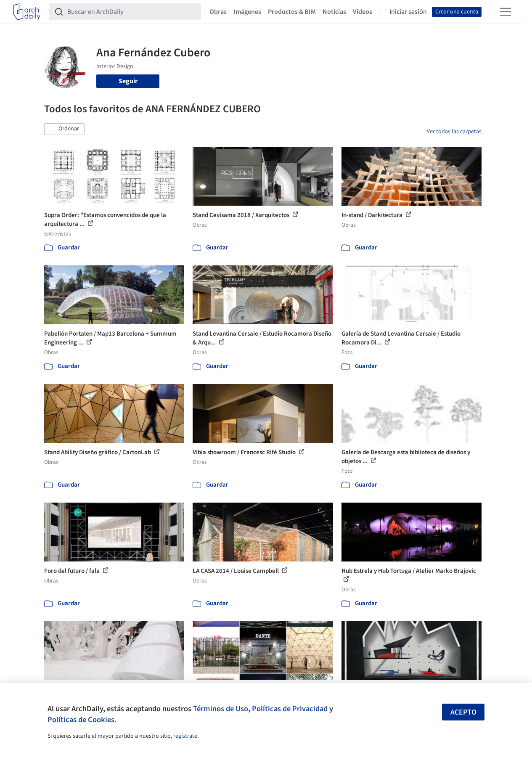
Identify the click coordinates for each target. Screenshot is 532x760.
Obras (218, 12)
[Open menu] (506, 12)
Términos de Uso (221, 709)
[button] (64, 129)
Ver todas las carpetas (454, 132)
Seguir (128, 81)
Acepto (463, 712)
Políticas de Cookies (81, 720)
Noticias (334, 12)
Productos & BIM (292, 12)
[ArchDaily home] (27, 12)
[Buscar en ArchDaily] (132, 12)
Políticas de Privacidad (290, 709)
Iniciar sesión (408, 12)
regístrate (185, 736)
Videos (363, 12)
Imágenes (247, 12)
